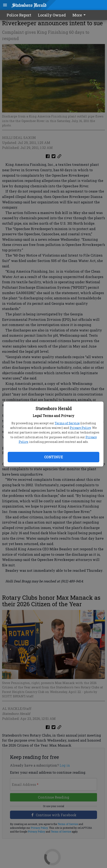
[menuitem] (80, 15)
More (80, 15)
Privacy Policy (80, 428)
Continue (53, 457)
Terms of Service (67, 423)
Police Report (19, 15)
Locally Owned (52, 15)
